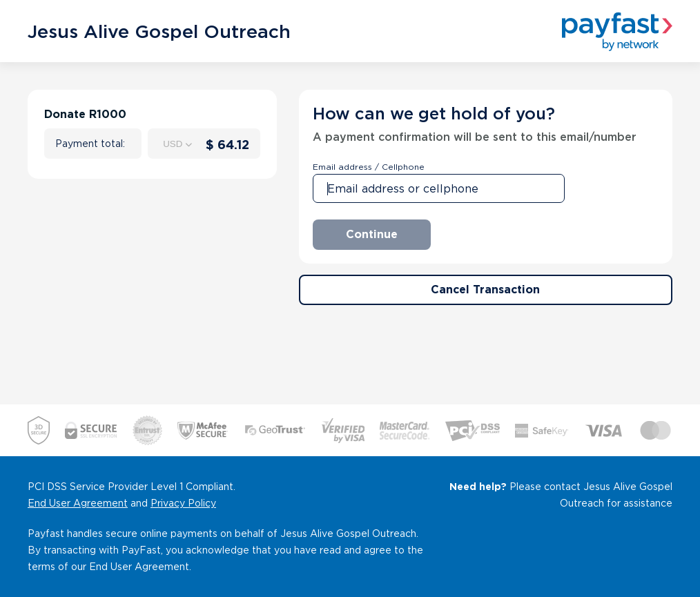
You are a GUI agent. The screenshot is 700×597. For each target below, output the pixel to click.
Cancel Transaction (485, 290)
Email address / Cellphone (369, 167)
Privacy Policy (183, 503)
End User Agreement (78, 503)
